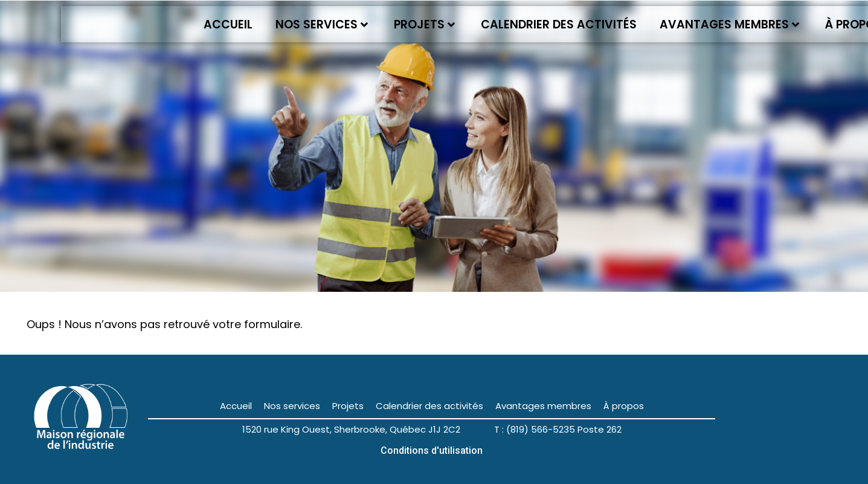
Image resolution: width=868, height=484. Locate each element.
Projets (424, 24)
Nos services (322, 24)
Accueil (228, 24)
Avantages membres (729, 24)
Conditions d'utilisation (432, 450)
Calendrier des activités (559, 24)
